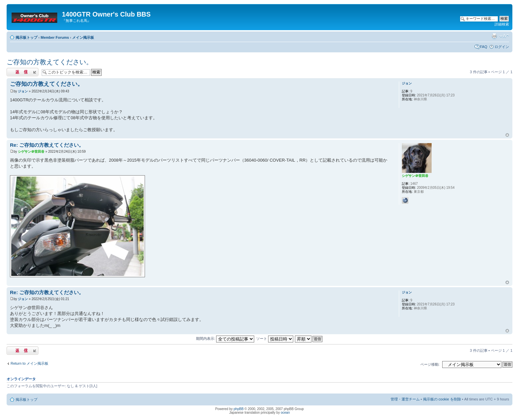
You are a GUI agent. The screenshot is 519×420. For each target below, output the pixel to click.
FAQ (484, 47)
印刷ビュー (494, 36)
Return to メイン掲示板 (29, 363)
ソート (275, 339)
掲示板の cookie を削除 (442, 399)
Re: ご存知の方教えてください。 (47, 145)
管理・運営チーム (405, 399)
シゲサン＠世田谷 (31, 152)
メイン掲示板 (83, 37)
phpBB (239, 409)
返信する (23, 72)
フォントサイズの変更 (504, 36)
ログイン (502, 47)
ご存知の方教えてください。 (50, 62)
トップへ (507, 135)
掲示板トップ (26, 37)
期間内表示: (225, 339)
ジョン (23, 91)
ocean (285, 413)
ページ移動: (430, 364)
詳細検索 (502, 24)
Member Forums (55, 37)
